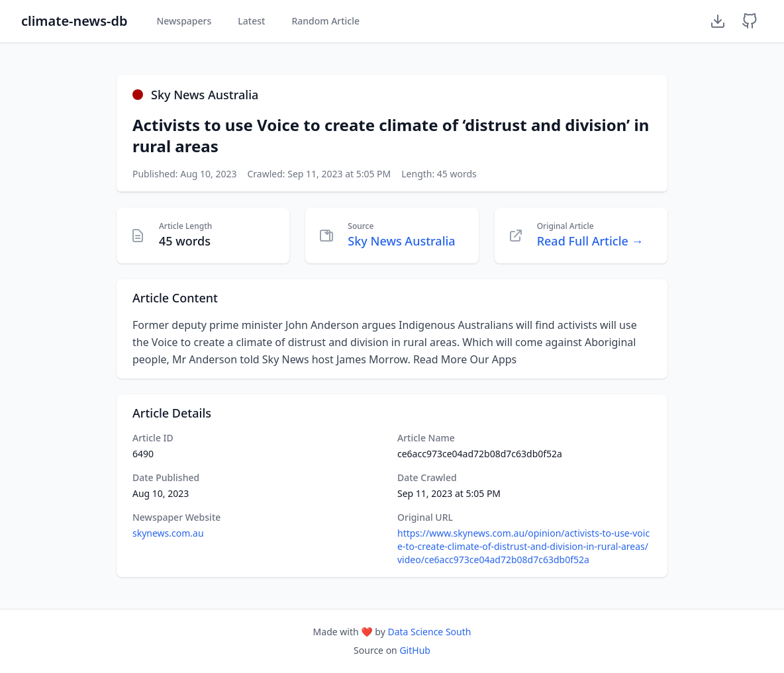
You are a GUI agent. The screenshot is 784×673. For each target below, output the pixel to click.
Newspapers (184, 21)
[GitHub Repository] (750, 21)
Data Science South (429, 632)
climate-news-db (74, 21)
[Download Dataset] (718, 21)
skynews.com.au (168, 533)
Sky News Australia (401, 241)
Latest (251, 21)
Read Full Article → (590, 241)
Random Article (325, 21)
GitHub (415, 650)
